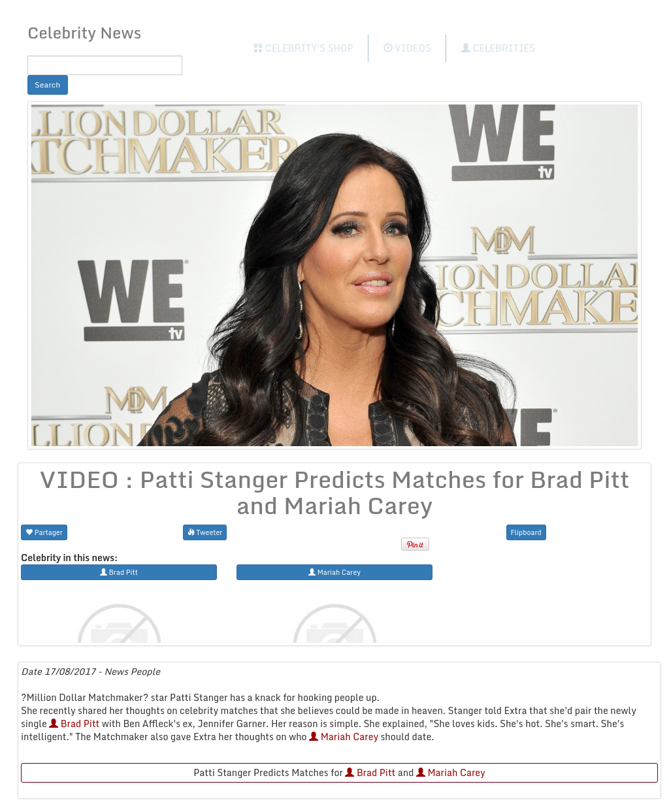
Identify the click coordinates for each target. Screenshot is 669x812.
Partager (44, 532)
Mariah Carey (344, 737)
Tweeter (205, 532)
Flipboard (526, 532)
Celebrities (498, 48)
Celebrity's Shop (303, 48)
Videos (407, 48)
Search (48, 85)
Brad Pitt (74, 723)
